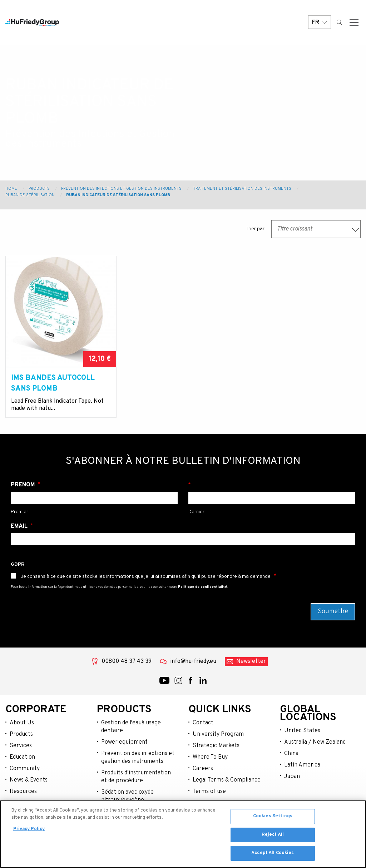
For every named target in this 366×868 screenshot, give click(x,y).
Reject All (273, 835)
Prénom (23, 485)
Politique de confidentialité (202, 587)
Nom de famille (272, 485)
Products (39, 189)
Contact (203, 723)
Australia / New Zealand (315, 742)
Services (21, 746)
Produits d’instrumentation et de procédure (136, 777)
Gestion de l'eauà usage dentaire (131, 727)
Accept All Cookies (273, 853)
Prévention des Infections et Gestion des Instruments (121, 189)
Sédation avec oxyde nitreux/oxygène (127, 796)
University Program (218, 734)
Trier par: (256, 229)
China (291, 754)
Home (11, 189)
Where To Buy (210, 757)
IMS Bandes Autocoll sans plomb (53, 383)
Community (25, 769)
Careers (203, 769)
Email (20, 526)
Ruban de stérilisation (30, 195)
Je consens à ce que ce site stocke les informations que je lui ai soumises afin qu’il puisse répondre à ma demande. (146, 577)
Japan (292, 777)
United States (302, 731)
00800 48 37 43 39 (127, 661)
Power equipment (124, 742)
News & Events (29, 780)
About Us (22, 723)
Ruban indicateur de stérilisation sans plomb (118, 195)
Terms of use (209, 792)
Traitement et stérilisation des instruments (242, 189)
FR (320, 22)
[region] (183, 834)
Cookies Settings (273, 816)
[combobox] (316, 229)
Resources (23, 792)
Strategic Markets (216, 746)
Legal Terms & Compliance (227, 780)
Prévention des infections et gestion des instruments (138, 758)
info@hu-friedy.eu (193, 661)
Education (22, 757)
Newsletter (251, 661)
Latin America (302, 765)
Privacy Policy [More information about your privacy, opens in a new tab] (29, 829)
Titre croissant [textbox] (295, 229)
